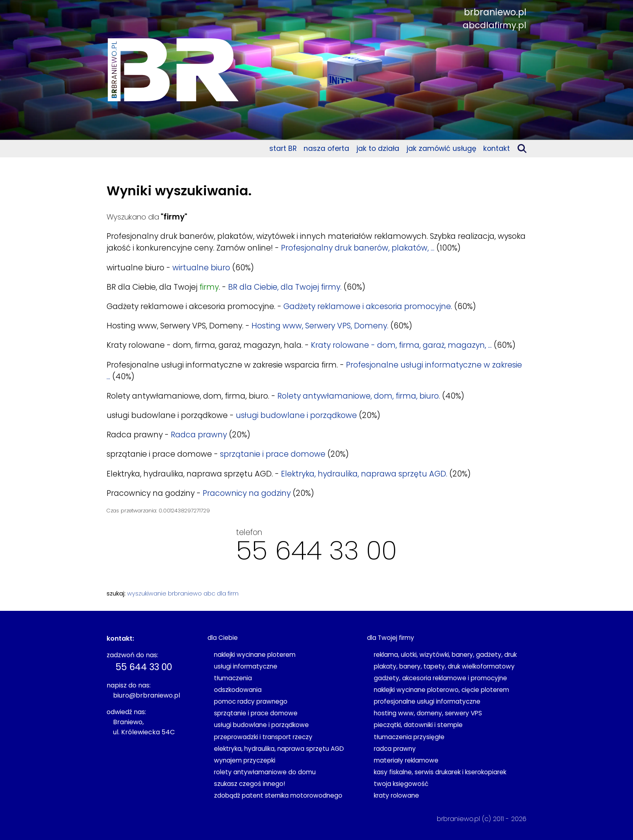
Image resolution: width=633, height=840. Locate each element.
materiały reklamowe (406, 760)
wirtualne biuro (201, 268)
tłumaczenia (233, 678)
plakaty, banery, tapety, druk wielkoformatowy (444, 666)
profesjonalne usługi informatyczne (427, 701)
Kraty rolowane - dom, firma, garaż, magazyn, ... (401, 345)
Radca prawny (199, 435)
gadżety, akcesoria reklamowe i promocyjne (440, 678)
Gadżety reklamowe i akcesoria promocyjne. (368, 306)
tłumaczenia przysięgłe (409, 737)
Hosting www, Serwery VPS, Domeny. (320, 326)
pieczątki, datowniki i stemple (418, 725)
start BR (283, 148)
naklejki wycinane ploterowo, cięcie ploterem (441, 690)
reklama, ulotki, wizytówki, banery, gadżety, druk (445, 655)
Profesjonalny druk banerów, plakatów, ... (358, 248)
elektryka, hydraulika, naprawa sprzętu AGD (279, 749)
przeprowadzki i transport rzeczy (263, 737)
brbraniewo (185, 593)
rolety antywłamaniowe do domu (265, 772)
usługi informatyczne (246, 666)
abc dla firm (221, 593)
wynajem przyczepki (245, 760)
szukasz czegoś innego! (249, 784)
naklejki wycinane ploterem (255, 655)
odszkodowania (238, 690)
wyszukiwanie (147, 593)
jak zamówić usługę (441, 148)
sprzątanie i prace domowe (273, 454)
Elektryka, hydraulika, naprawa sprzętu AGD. (364, 474)
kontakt (497, 148)
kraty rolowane (396, 795)
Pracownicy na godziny (247, 493)
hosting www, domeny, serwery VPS (428, 713)
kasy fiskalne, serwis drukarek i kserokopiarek (440, 772)
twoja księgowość (401, 784)
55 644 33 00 (316, 551)
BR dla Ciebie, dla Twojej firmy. (285, 287)
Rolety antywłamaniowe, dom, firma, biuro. (359, 396)
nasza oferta (326, 148)
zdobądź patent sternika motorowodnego (278, 795)
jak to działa (378, 148)
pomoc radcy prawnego (251, 701)
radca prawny (395, 749)
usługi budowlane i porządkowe (296, 415)
